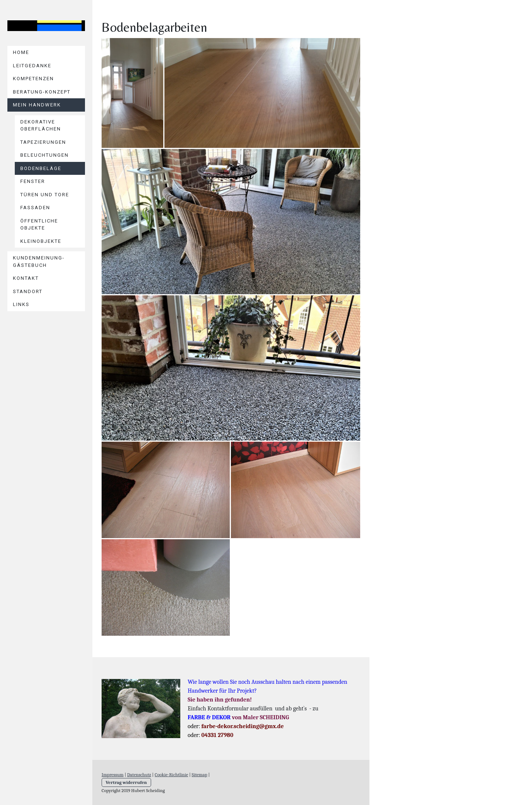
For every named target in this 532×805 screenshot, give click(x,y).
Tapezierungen (43, 142)
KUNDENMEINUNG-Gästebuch (39, 261)
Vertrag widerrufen (126, 782)
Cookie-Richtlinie (171, 775)
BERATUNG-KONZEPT (42, 92)
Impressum (112, 775)
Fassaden (35, 208)
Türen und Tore (45, 195)
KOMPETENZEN (33, 79)
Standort (28, 291)
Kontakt (26, 278)
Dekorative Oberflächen (41, 125)
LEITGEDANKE (32, 66)
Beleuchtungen (45, 155)
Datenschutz (139, 775)
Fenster (33, 181)
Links (21, 304)
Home (21, 52)
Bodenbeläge (41, 168)
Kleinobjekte (41, 241)
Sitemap (199, 775)
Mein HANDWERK (37, 105)
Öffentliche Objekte (39, 225)
